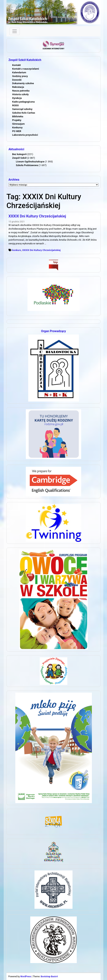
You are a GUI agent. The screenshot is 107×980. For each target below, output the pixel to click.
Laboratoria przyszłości (25, 135)
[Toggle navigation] (15, 31)
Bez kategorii (19, 154)
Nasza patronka (21, 91)
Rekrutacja (18, 87)
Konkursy (17, 127)
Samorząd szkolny (22, 109)
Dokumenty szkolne (23, 83)
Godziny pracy (20, 76)
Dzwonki (17, 80)
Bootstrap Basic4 (49, 977)
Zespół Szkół (19, 158)
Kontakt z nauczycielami (26, 69)
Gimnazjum (18, 124)
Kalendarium (19, 72)
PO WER (17, 131)
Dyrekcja (17, 98)
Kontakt (16, 65)
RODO (15, 105)
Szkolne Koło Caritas (24, 113)
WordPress (26, 977)
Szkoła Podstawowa (27, 165)
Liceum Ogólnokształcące (30, 162)
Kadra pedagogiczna (23, 102)
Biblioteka (18, 116)
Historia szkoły (20, 94)
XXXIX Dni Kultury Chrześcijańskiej (37, 216)
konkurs (17, 250)
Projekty (17, 120)
